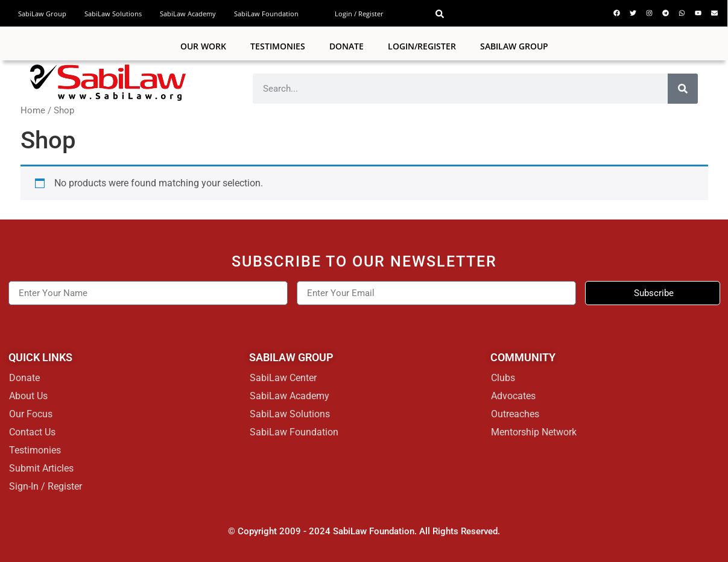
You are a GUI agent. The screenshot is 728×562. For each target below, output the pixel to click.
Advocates (513, 396)
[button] (440, 14)
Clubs (503, 378)
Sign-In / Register (46, 486)
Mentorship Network (534, 432)
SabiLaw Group (42, 14)
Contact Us (32, 432)
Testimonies (278, 46)
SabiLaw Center (283, 378)
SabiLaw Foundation (266, 14)
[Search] (683, 89)
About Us (28, 396)
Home (33, 110)
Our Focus (31, 414)
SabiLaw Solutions (113, 14)
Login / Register (359, 14)
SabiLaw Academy (188, 14)
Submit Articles (41, 468)
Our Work (203, 46)
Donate (347, 46)
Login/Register (422, 46)
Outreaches (515, 414)
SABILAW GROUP (514, 46)
